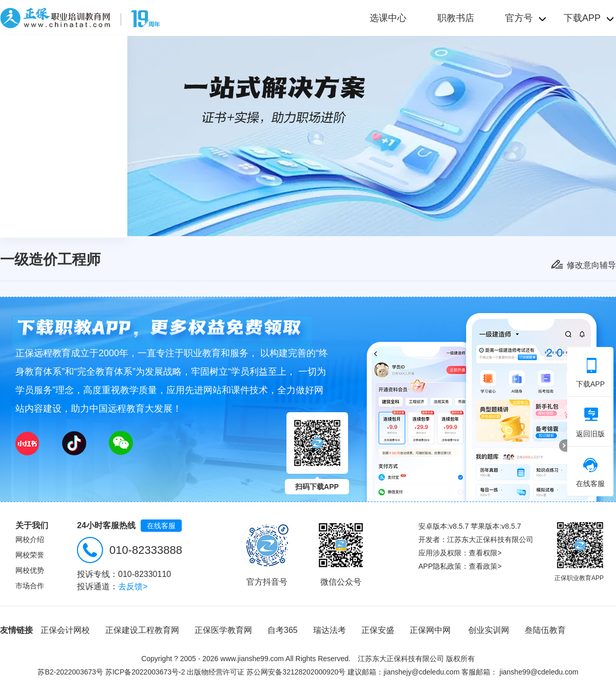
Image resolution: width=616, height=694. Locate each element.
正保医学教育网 (223, 630)
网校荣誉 (30, 555)
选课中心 (388, 18)
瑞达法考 (330, 630)
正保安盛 (378, 630)
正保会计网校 (65, 630)
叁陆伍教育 (545, 630)
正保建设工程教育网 (142, 630)
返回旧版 (590, 422)
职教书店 (456, 18)
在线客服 (161, 526)
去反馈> (133, 586)
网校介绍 (30, 539)
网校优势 (30, 570)
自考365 (283, 630)
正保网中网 (430, 630)
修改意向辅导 (591, 265)
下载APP (590, 373)
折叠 (563, 446)
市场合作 (30, 586)
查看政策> (485, 566)
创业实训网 (489, 630)
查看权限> (485, 553)
